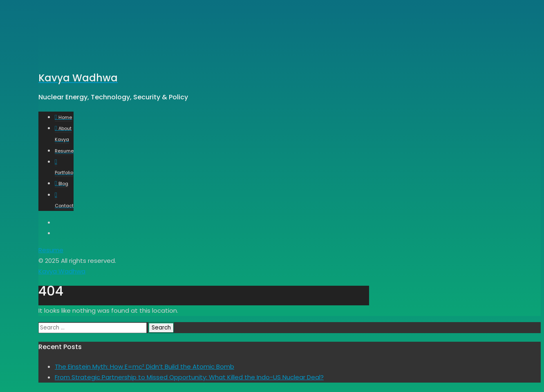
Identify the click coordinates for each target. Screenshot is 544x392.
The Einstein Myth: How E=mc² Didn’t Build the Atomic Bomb (144, 366)
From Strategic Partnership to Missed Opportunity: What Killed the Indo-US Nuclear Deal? (189, 377)
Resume (51, 250)
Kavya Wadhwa (62, 271)
